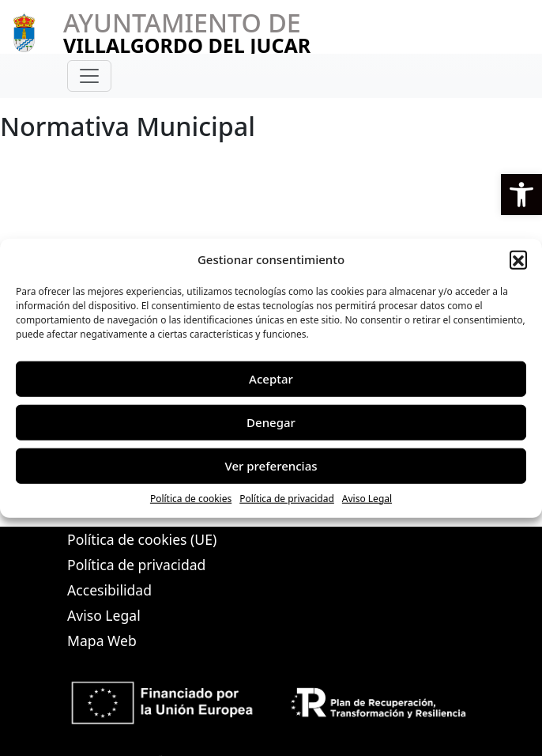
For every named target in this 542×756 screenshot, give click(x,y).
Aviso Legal (367, 498)
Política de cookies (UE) (142, 539)
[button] (521, 195)
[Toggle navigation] (89, 76)
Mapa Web (102, 641)
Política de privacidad (287, 498)
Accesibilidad (109, 590)
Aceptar (271, 379)
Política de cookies (191, 498)
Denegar (271, 422)
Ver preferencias (271, 466)
